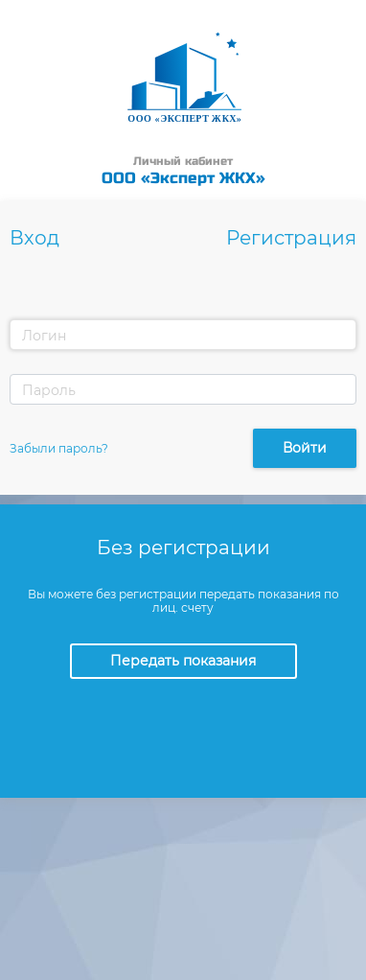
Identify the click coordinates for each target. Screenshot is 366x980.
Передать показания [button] (183, 661)
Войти (305, 448)
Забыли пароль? (59, 448)
